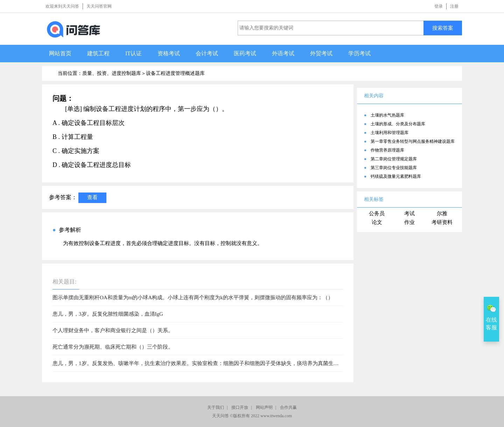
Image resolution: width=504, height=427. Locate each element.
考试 (409, 213)
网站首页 (60, 53)
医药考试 (245, 53)
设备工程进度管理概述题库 (175, 73)
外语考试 (283, 53)
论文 (377, 222)
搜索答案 (443, 28)
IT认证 (134, 53)
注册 (454, 6)
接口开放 (240, 407)
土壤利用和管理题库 (390, 133)
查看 (92, 197)
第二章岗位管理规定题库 (394, 159)
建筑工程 (98, 53)
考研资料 (442, 222)
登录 (439, 6)
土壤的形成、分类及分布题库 (398, 124)
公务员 (377, 213)
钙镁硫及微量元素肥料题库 (396, 176)
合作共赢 (288, 407)
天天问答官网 (99, 6)
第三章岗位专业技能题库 (394, 168)
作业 (409, 222)
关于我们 (216, 407)
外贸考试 (321, 53)
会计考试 (207, 53)
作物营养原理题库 (387, 150)
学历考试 (359, 53)
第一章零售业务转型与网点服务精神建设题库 (413, 141)
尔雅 (442, 213)
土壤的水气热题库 (387, 115)
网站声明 (264, 407)
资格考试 (169, 53)
